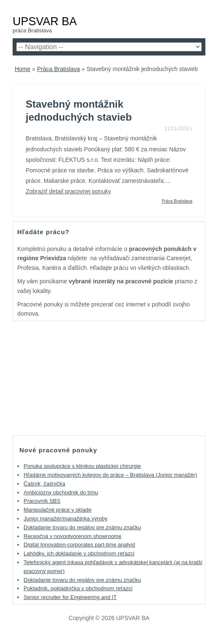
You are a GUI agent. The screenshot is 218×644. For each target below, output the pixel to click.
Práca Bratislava (58, 69)
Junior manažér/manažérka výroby (65, 519)
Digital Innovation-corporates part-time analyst (79, 545)
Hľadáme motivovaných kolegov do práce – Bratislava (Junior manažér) (110, 475)
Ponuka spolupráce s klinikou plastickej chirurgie (82, 466)
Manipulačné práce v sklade (57, 510)
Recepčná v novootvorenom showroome (73, 536)
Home (23, 69)
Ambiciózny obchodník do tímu (61, 492)
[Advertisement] (109, 378)
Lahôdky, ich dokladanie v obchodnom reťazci (79, 553)
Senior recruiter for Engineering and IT (70, 597)
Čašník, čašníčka (44, 484)
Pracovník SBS (42, 501)
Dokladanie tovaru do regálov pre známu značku (82, 527)
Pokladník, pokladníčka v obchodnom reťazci (78, 588)
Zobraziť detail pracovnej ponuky (68, 191)
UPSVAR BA (45, 21)
